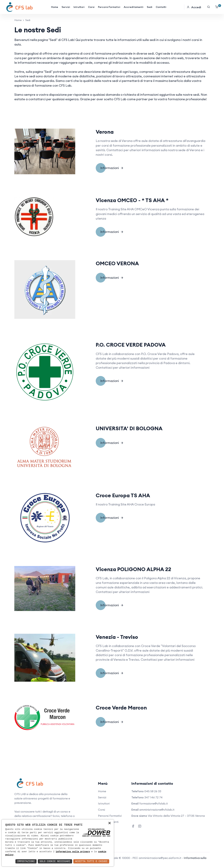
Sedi (150, 7)
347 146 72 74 (153, 797)
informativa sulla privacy (73, 852)
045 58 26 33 (153, 791)
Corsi (91, 7)
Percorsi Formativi (109, 7)
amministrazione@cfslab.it (157, 810)
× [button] (110, 823)
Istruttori (79, 7)
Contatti (161, 7)
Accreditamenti (134, 7)
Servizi (66, 7)
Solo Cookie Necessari (55, 861)
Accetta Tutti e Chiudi (91, 861)
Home (55, 7)
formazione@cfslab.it (154, 803)
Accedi (194, 7)
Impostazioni (26, 861)
